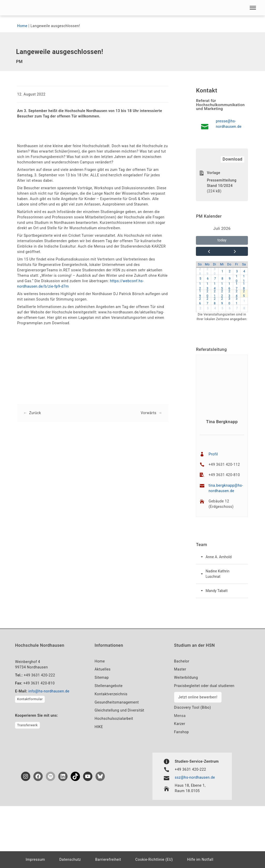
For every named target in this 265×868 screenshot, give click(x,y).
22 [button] (222, 294)
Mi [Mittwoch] (222, 264)
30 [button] (215, 271)
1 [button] (222, 271)
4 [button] (244, 271)
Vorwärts (149, 413)
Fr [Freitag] (237, 264)
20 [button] (207, 294)
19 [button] (200, 294)
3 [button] (237, 271)
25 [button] (244, 294)
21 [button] (215, 294)
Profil (213, 454)
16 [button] (229, 286)
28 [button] (200, 271)
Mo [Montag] (207, 264)
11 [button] (244, 279)
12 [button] (200, 286)
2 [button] (230, 271)
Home (22, 26)
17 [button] (237, 286)
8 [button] (222, 279)
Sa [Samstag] (244, 264)
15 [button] (222, 286)
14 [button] (215, 286)
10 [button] (237, 279)
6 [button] (208, 279)
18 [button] (244, 286)
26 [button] (200, 301)
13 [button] (207, 286)
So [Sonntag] (200, 264)
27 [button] (207, 301)
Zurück (35, 413)
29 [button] (207, 271)
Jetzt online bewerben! (198, 697)
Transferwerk (27, 725)
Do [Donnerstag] (229, 264)
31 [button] (237, 301)
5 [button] (200, 279)
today (222, 240)
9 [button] (230, 279)
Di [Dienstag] (215, 264)
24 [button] (237, 294)
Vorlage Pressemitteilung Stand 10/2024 (222, 179)
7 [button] (215, 279)
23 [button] (229, 294)
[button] (253, 8)
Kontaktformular (30, 699)
